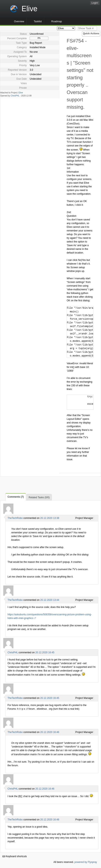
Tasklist (38, 21)
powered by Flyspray (86, 862)
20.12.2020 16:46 (50, 732)
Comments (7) (16, 497)
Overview (19, 21)
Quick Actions (91, 34)
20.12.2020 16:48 (50, 820)
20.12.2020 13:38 (50, 518)
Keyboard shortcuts (15, 856)
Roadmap (56, 21)
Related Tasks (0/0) (39, 497)
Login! (95, 3)
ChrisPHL (15, 96)
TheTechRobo (15, 518)
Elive (21, 93)
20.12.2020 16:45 (45, 652)
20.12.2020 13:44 (50, 600)
